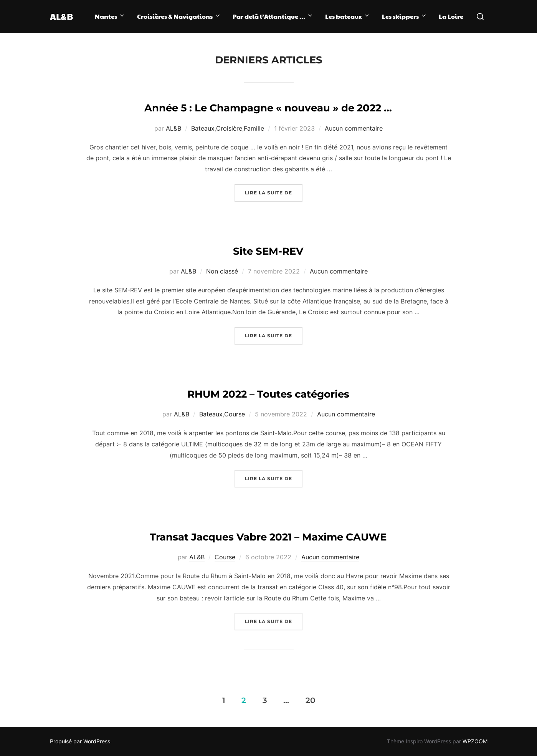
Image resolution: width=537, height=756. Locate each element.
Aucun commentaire (354, 128)
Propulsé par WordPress (80, 741)
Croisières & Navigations (179, 16)
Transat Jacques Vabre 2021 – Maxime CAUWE (268, 537)
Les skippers (405, 16)
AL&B (64, 17)
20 (310, 700)
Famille (254, 128)
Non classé (222, 271)
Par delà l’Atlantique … (273, 16)
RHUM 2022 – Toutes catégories (268, 394)
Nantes (110, 16)
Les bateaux (348, 16)
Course (235, 414)
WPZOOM (475, 741)
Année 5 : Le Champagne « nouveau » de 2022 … (268, 108)
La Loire (451, 16)
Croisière (229, 128)
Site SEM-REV (268, 251)
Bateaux (203, 128)
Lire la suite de (274, 192)
